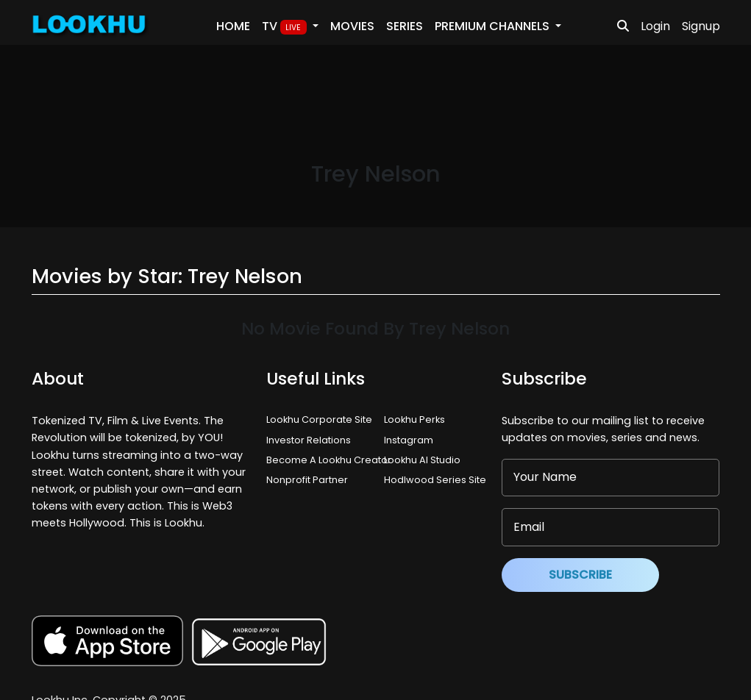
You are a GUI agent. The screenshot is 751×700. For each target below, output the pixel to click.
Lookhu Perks (414, 419)
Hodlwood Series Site (435, 480)
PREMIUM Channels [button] (494, 26)
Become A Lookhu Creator (329, 460)
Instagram (409, 440)
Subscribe (580, 575)
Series (405, 26)
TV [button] (286, 26)
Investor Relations (309, 440)
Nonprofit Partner (307, 480)
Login (655, 26)
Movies (352, 26)
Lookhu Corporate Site (321, 419)
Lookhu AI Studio (422, 460)
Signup (701, 26)
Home (233, 26)
